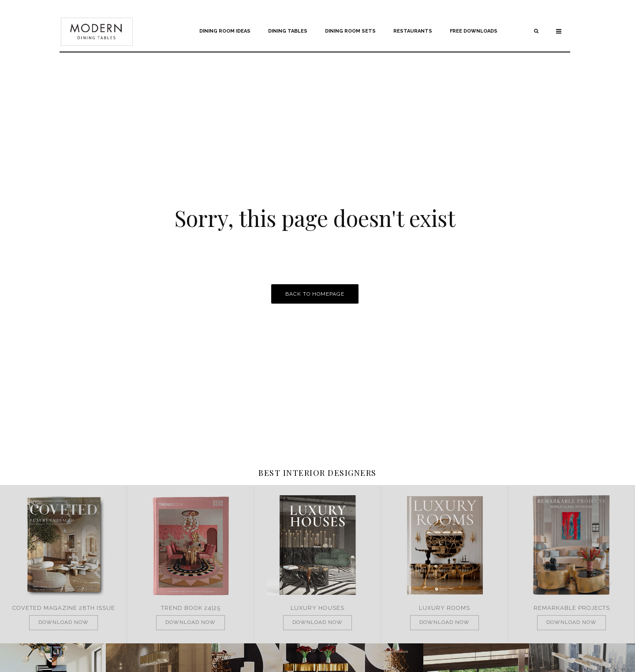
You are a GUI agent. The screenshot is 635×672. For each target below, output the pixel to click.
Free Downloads (474, 31)
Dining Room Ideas (225, 31)
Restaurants (413, 31)
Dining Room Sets (350, 31)
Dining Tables (288, 31)
